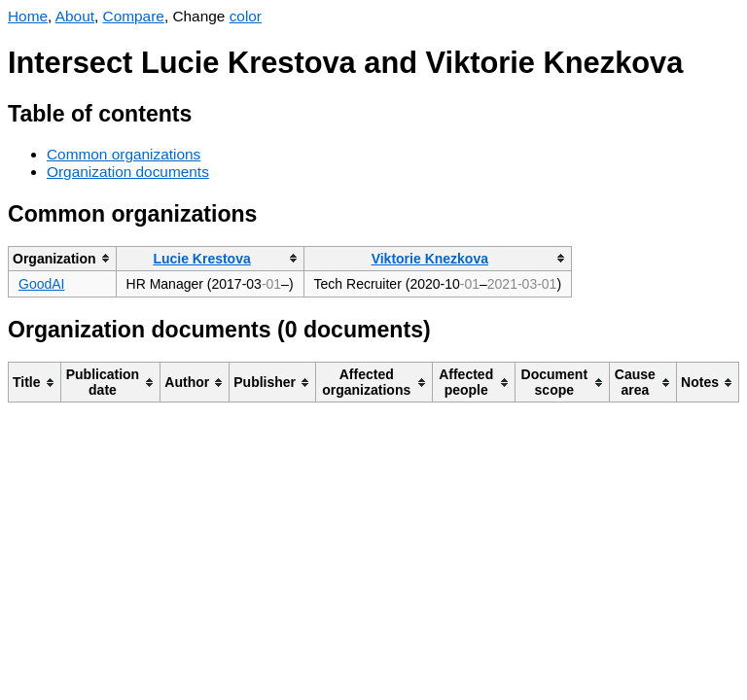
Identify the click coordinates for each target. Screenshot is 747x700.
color (246, 16)
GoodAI (41, 284)
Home (28, 16)
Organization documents (128, 172)
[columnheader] (63, 258)
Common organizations (124, 154)
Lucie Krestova (201, 259)
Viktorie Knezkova (430, 259)
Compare (134, 16)
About (75, 16)
